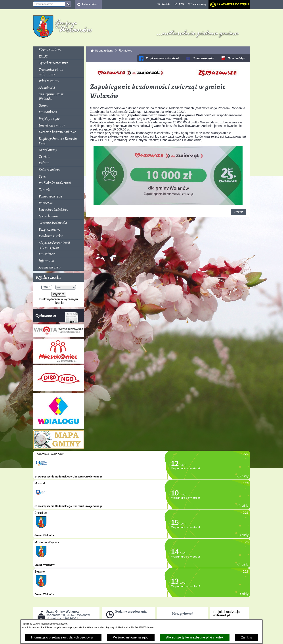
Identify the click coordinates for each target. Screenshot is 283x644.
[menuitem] (59, 50)
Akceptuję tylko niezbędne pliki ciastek (195, 637)
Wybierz (59, 294)
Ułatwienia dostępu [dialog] (233, 4)
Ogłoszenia (57, 317)
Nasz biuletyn (236, 58)
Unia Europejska (203, 58)
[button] (168, 79)
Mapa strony (199, 4)
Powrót (238, 212)
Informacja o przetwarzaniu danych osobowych (63, 637)
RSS (182, 4)
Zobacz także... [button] (90, 4)
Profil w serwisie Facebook (163, 58)
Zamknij (247, 637)
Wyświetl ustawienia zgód (131, 637)
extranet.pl (222, 615)
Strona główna (104, 51)
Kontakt (166, 4)
